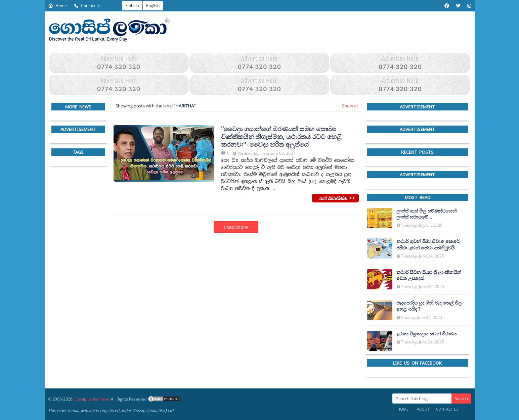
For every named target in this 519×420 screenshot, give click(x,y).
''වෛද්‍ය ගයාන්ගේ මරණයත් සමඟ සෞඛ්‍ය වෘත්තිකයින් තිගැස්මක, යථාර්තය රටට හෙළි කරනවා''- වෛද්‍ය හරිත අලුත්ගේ (281, 137)
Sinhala (132, 6)
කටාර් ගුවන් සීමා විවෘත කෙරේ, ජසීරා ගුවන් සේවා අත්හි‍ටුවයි (428, 244)
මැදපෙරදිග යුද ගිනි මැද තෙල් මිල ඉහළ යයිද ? (429, 306)
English (153, 6)
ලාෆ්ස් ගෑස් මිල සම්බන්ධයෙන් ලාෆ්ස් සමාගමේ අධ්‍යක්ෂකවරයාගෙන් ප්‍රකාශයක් (428, 214)
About (423, 409)
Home (57, 6)
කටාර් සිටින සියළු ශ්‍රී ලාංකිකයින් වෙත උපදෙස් (429, 275)
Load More (236, 227)
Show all (350, 106)
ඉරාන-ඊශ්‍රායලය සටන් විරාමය (426, 334)
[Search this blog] (422, 399)
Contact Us (88, 6)
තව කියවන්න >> (335, 198)
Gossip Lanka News (92, 399)
